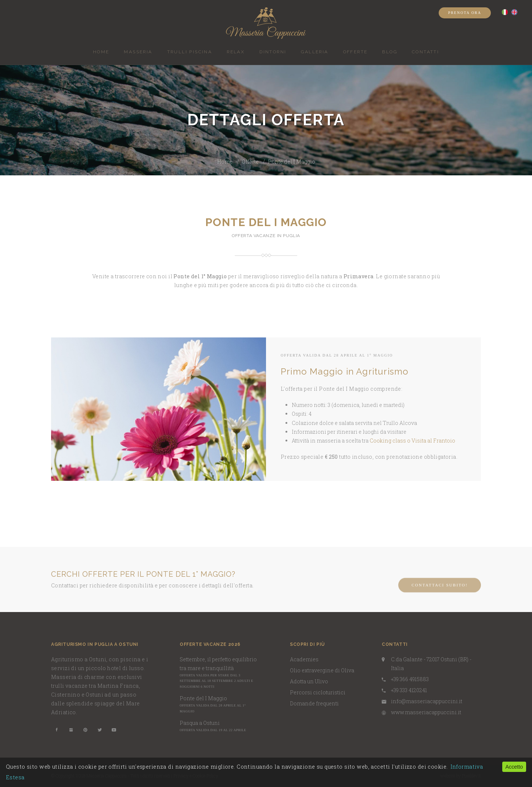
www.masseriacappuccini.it (426, 712)
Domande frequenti (314, 703)
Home (101, 52)
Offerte (355, 52)
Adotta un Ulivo (309, 681)
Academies (304, 659)
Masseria (138, 52)
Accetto (514, 767)
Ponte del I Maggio (292, 162)
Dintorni (273, 52)
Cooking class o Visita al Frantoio (412, 441)
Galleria (314, 52)
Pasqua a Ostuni (200, 723)
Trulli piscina (190, 52)
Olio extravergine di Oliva (322, 670)
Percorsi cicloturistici (318, 692)
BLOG (390, 52)
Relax (236, 52)
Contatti (425, 52)
